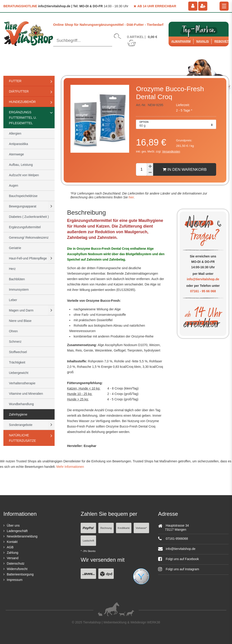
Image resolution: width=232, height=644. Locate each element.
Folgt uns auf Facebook (179, 559)
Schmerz (15, 342)
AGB (10, 547)
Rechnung (106, 528)
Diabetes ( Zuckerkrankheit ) (29, 217)
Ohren (13, 331)
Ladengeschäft (17, 531)
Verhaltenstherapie (22, 383)
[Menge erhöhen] (150, 166)
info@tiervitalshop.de (203, 279)
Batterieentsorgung (20, 574)
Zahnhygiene (18, 414)
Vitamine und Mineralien (26, 394)
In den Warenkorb (185, 169)
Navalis (202, 41)
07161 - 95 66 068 (203, 291)
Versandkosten (171, 152)
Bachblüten (17, 279)
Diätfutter (19, 91)
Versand (13, 558)
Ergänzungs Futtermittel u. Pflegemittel (23, 118)
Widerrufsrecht (17, 569)
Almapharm (181, 41)
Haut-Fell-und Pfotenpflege (28, 258)
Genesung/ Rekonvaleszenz (29, 238)
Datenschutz (16, 563)
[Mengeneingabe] (141, 169)
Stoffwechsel (18, 352)
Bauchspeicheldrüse (23, 196)
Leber (13, 300)
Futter (15, 81)
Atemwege (17, 154)
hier (131, 197)
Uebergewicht (19, 373)
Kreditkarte (124, 528)
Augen (14, 185)
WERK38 (154, 622)
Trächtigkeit (17, 362)
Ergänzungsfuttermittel (25, 227)
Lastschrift (88, 541)
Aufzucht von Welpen (24, 175)
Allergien (15, 133)
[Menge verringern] (150, 173)
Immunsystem (19, 290)
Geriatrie (15, 248)
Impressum (15, 580)
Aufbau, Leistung (21, 165)
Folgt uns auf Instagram (179, 569)
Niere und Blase (20, 321)
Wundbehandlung (22, 404)
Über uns (13, 525)
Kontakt (12, 542)
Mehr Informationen (70, 467)
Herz (12, 269)
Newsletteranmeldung (22, 536)
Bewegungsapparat (23, 206)
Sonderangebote (21, 425)
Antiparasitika (19, 144)
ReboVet (221, 41)
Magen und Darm (21, 310)
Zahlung (13, 553)
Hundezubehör (22, 102)
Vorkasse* (141, 528)
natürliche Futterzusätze (23, 438)
